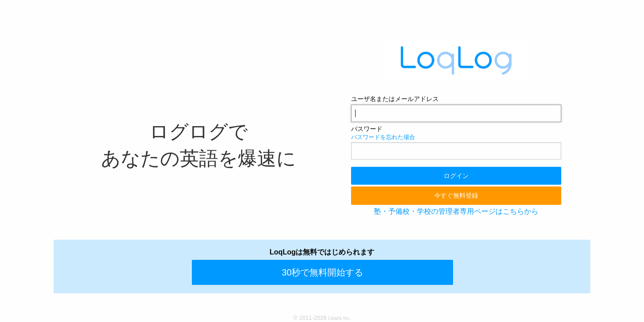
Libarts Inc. (339, 318)
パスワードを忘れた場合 (383, 137)
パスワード (367, 129)
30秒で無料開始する (322, 272)
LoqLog (456, 60)
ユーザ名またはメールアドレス (395, 99)
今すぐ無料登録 (456, 195)
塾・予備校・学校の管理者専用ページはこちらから (456, 211)
